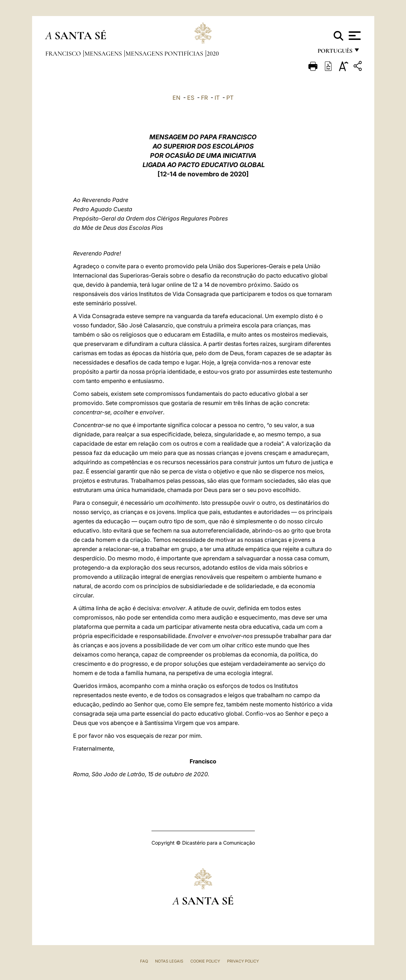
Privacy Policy (243, 961)
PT (230, 98)
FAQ (144, 961)
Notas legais (169, 961)
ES (191, 98)
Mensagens (104, 53)
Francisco (64, 53)
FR (204, 98)
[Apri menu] (354, 36)
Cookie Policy (205, 961)
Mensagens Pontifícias (165, 53)
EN (176, 98)
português (335, 53)
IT (217, 98)
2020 (213, 53)
